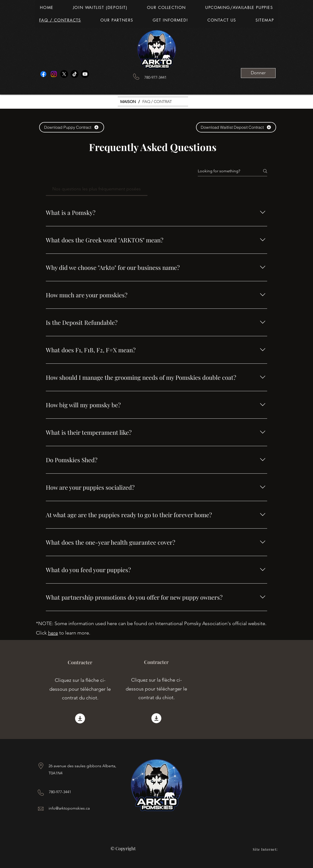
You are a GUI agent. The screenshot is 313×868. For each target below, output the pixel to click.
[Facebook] (43, 74)
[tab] (97, 189)
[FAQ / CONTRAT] (157, 102)
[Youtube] (85, 74)
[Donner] (258, 73)
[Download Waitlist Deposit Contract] (236, 127)
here (53, 633)
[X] (64, 74)
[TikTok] (75, 74)
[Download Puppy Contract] (72, 127)
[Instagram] (54, 74)
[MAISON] (128, 102)
